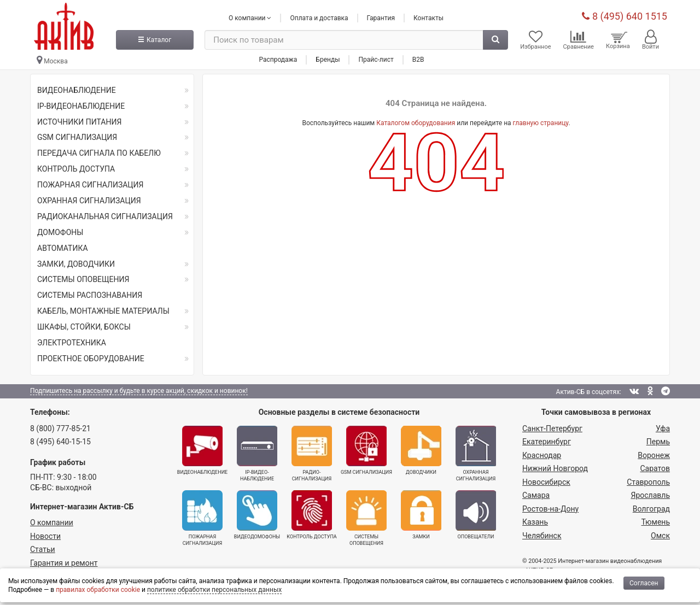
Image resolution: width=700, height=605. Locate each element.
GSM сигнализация (366, 450)
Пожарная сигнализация (202, 518)
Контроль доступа (311, 515)
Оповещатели (476, 515)
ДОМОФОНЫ (60, 232)
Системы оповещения (366, 518)
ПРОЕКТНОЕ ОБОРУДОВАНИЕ (91, 359)
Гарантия (381, 18)
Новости (45, 536)
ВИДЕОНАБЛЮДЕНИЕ (77, 90)
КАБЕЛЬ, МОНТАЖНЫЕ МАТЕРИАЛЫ (103, 311)
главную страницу (541, 123)
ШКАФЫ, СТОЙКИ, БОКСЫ (84, 327)
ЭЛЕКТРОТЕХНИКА (72, 343)
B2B (418, 60)
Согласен (644, 583)
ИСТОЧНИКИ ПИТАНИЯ (79, 122)
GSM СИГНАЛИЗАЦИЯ (77, 137)
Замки (421, 515)
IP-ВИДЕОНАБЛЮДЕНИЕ (81, 106)
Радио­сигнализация (312, 454)
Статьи (43, 549)
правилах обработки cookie (98, 590)
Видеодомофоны (257, 515)
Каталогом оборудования (416, 123)
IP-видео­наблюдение (257, 454)
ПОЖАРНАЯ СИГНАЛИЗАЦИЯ (91, 185)
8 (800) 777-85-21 (60, 428)
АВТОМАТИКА (63, 248)
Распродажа (278, 60)
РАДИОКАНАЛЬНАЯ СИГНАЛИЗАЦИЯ (105, 216)
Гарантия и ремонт (64, 563)
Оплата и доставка (319, 18)
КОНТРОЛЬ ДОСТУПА (76, 169)
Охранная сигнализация (476, 454)
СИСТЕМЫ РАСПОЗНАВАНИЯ (90, 295)
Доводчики (421, 450)
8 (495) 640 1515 (625, 16)
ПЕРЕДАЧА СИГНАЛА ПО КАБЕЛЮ (99, 153)
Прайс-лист (376, 60)
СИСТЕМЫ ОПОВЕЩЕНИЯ (83, 279)
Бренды (328, 60)
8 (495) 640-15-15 (60, 442)
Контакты (428, 18)
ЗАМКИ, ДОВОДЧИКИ (76, 264)
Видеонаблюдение (202, 450)
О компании (52, 522)
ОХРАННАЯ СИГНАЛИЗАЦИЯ (89, 201)
